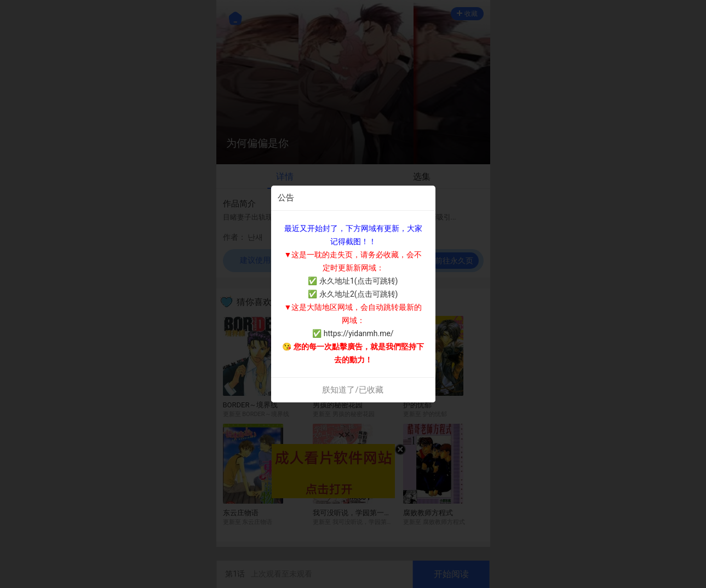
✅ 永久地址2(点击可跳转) (353, 294)
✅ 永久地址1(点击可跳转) (353, 281)
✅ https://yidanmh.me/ (353, 333)
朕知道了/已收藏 (352, 390)
